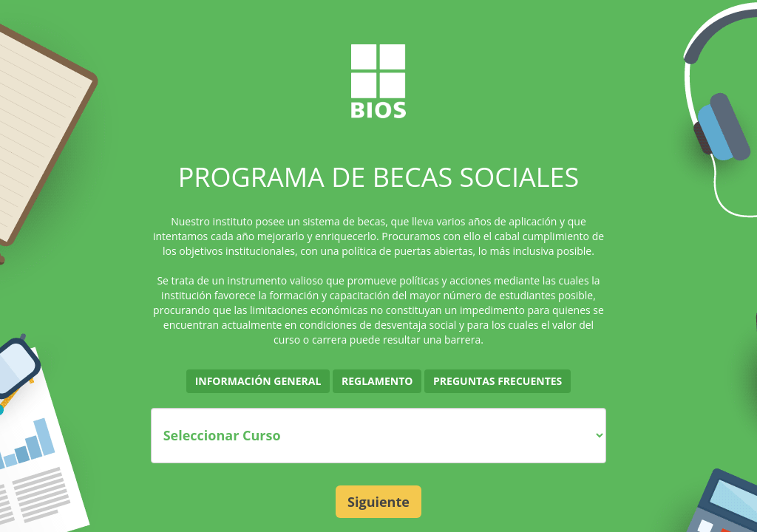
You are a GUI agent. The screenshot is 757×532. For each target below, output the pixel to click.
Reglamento (377, 381)
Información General (258, 381)
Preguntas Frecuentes (498, 381)
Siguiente (378, 502)
